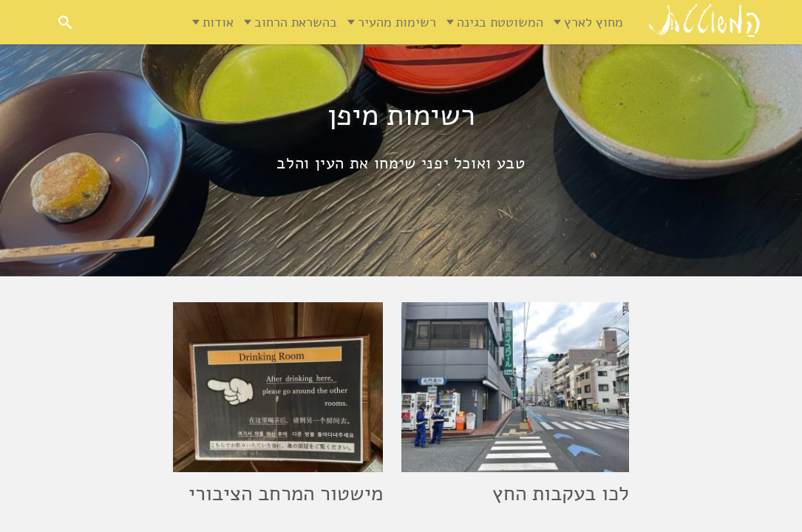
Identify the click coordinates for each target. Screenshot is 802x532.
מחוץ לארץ (594, 22)
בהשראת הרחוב (296, 22)
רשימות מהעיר (397, 22)
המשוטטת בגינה (500, 22)
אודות (218, 22)
